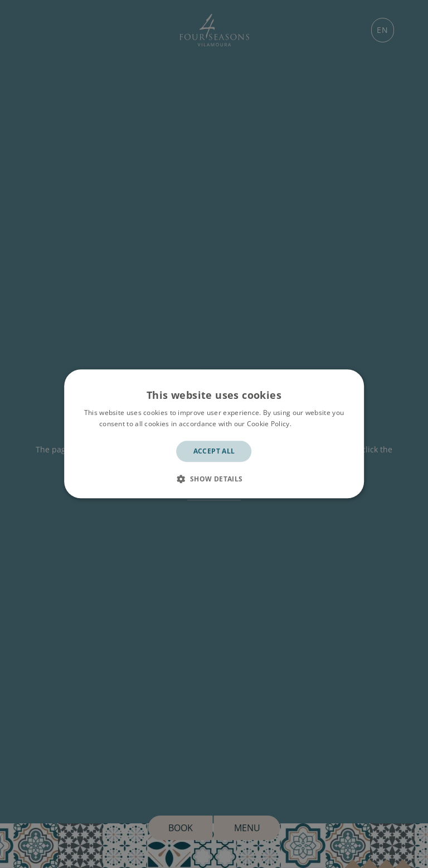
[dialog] (214, 434)
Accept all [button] (214, 451)
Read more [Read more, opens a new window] (311, 424)
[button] (214, 479)
